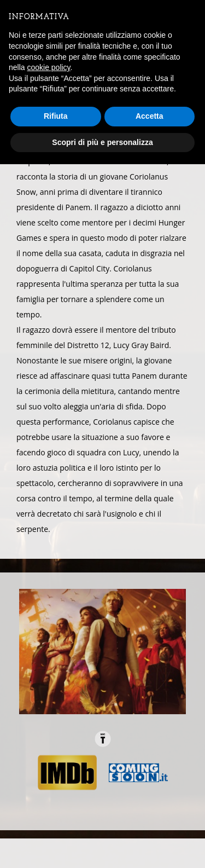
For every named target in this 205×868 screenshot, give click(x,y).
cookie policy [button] (48, 67)
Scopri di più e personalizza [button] (102, 142)
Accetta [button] (150, 116)
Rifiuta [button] (56, 116)
